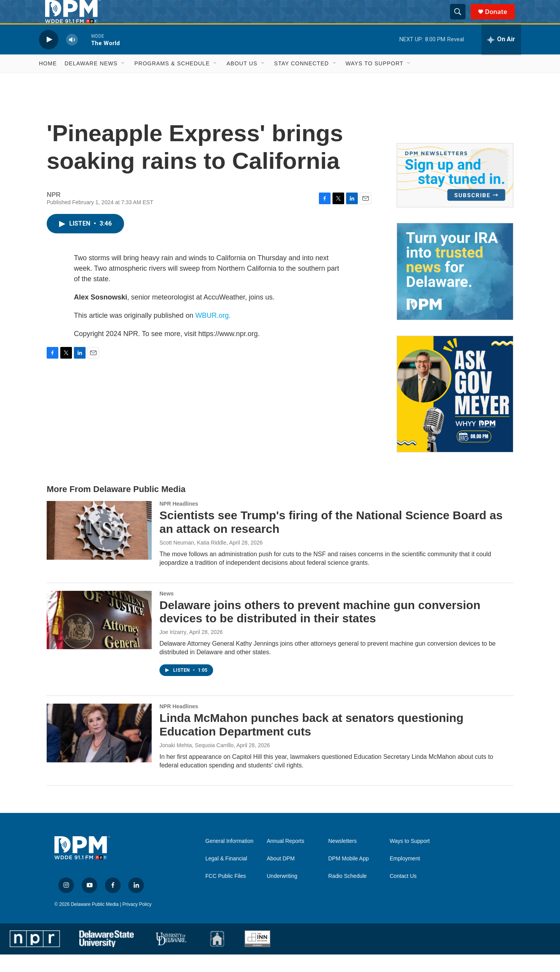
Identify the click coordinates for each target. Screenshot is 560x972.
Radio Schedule (347, 894)
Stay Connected (302, 81)
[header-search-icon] (461, 21)
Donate (501, 20)
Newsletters (342, 859)
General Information (229, 859)
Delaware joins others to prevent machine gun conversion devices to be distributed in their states (320, 629)
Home (48, 81)
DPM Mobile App (348, 876)
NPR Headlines (179, 521)
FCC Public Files (226, 894)
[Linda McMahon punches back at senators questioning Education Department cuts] (99, 750)
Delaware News (91, 81)
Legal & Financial (226, 876)
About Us (242, 81)
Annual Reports (286, 859)
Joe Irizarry (173, 650)
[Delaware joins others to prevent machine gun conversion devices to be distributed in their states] (99, 637)
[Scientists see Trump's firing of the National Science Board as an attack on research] (99, 548)
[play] (49, 57)
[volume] (72, 57)
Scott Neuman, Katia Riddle (193, 560)
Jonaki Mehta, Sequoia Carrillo (197, 763)
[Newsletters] (455, 193)
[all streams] (501, 57)
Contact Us (403, 894)
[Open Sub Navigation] (123, 81)
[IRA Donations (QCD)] (455, 289)
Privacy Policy (137, 922)
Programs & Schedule (172, 81)
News (167, 611)
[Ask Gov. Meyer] (455, 412)
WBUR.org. (213, 333)
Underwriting (282, 894)
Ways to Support (375, 81)
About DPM (281, 876)
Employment (405, 876)
